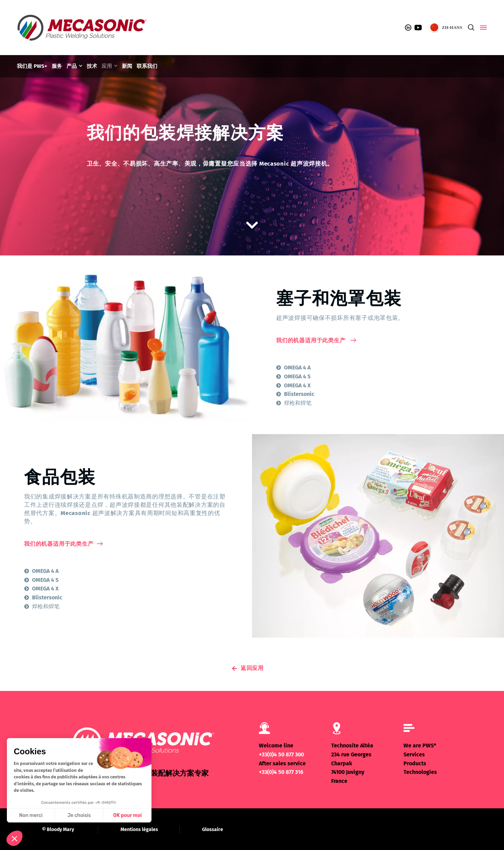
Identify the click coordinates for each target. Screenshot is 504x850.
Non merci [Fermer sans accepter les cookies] (31, 815)
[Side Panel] (482, 28)
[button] (14, 838)
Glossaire (213, 830)
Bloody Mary (60, 830)
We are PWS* (420, 746)
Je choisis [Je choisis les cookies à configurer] (79, 815)
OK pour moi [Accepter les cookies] (128, 815)
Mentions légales (139, 830)
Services (414, 754)
